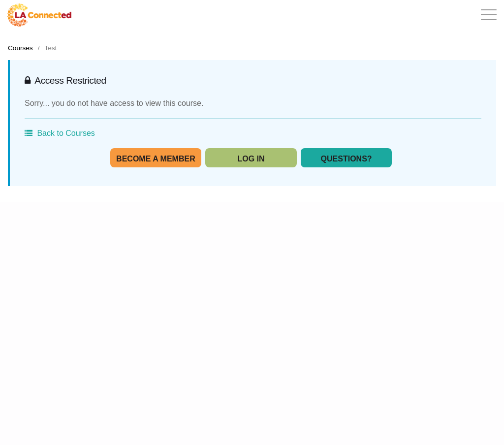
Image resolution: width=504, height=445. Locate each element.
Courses (20, 48)
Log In (251, 159)
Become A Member (156, 159)
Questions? (346, 159)
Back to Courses (60, 133)
